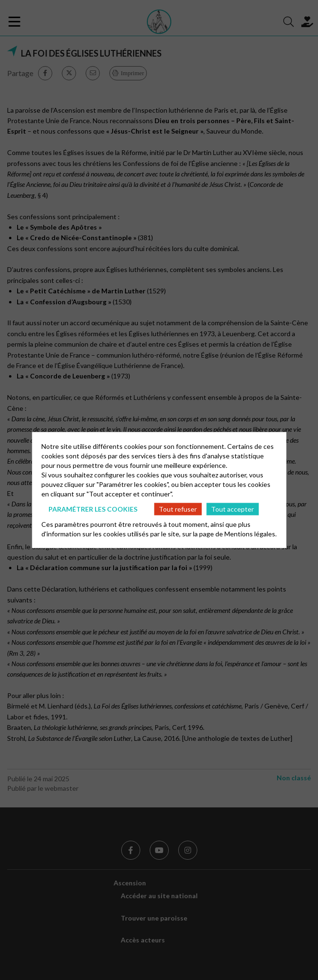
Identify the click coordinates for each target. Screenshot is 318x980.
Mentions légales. (251, 534)
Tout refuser (178, 509)
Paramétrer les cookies (93, 509)
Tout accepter (232, 509)
